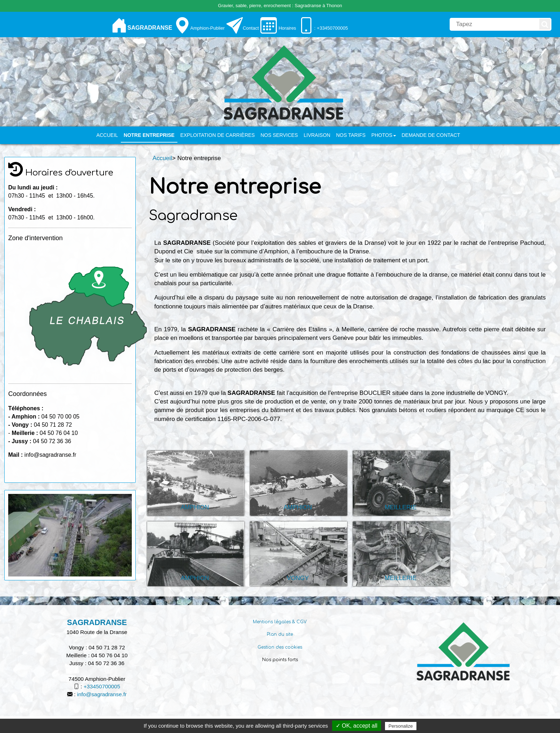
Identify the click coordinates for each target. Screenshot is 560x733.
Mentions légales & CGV (280, 622)
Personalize (401, 726)
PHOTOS (384, 135)
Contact (251, 28)
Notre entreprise (149, 135)
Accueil (107, 135)
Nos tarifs (351, 135)
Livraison (317, 135)
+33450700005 (102, 686)
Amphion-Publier (207, 28)
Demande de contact (431, 135)
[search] (494, 24)
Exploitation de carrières (218, 135)
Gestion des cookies (280, 647)
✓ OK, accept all (357, 726)
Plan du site (280, 634)
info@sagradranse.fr (102, 694)
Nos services (279, 135)
